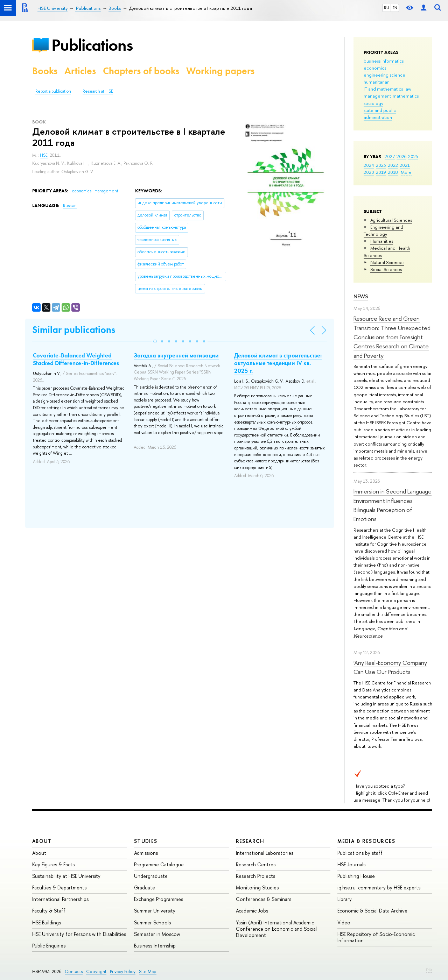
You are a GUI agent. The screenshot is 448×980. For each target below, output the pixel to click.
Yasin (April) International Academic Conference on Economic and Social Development (276, 929)
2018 (393, 172)
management (377, 96)
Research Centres (256, 864)
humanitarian (377, 82)
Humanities (382, 241)
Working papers (220, 71)
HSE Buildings (47, 922)
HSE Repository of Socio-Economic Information (376, 937)
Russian (70, 206)
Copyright (96, 971)
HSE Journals (351, 864)
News (361, 296)
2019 (381, 172)
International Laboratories (265, 853)
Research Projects (255, 876)
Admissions (146, 853)
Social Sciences (386, 269)
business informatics (384, 61)
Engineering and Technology (383, 230)
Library (345, 899)
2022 (393, 165)
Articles (80, 71)
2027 (390, 156)
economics (375, 68)
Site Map (148, 971)
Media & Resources (366, 841)
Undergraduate (151, 876)
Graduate (145, 887)
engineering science (384, 75)
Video (344, 922)
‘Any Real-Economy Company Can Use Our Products (390, 667)
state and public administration (380, 114)
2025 (413, 156)
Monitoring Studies (257, 887)
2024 (369, 165)
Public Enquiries (49, 946)
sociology (373, 103)
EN (395, 8)
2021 (405, 165)
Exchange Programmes (159, 899)
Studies (146, 841)
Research (250, 841)
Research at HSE (98, 91)
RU (387, 8)
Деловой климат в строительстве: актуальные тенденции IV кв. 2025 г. (278, 363)
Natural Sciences (387, 262)
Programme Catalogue (159, 864)
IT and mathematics (383, 89)
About (42, 841)
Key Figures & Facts (53, 864)
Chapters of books (141, 71)
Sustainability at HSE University (66, 876)
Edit (429, 970)
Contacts (74, 971)
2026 (401, 156)
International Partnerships (60, 899)
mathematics (406, 96)
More (406, 172)
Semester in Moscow (157, 934)
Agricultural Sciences (391, 220)
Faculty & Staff (49, 911)
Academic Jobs (252, 911)
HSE (44, 155)
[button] (155, 341)
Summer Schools (152, 922)
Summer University (155, 911)
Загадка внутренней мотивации (176, 355)
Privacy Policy (123, 971)
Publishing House (356, 876)
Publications (92, 45)
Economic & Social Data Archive (372, 911)
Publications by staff (360, 853)
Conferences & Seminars (264, 899)
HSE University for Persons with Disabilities (79, 934)
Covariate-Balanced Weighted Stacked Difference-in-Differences (76, 359)
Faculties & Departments (59, 887)
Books (45, 71)
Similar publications (74, 330)
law (408, 89)
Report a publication (53, 91)
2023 (381, 165)
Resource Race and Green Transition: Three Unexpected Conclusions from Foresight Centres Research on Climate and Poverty (392, 337)
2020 (369, 172)
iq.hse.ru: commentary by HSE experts (379, 887)
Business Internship (155, 946)
